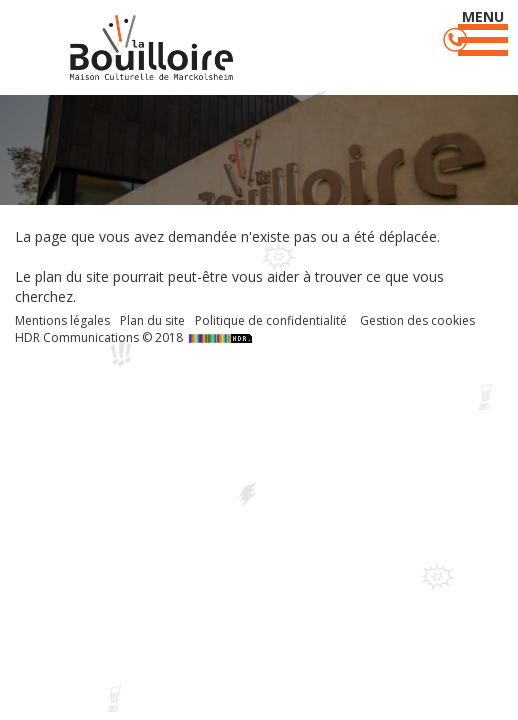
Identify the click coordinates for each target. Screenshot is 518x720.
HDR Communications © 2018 (136, 337)
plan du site (72, 276)
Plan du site (152, 320)
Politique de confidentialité (271, 320)
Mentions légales (62, 320)
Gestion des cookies (417, 320)
